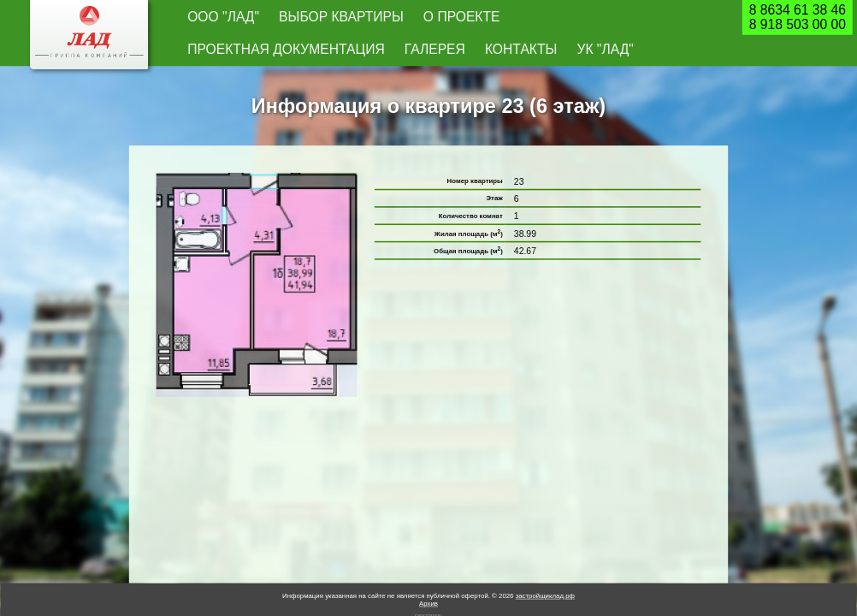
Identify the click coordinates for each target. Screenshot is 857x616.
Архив (428, 574)
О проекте (357, 18)
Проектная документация (454, 18)
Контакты (602, 18)
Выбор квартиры (281, 18)
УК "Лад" (656, 18)
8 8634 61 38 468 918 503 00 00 (798, 18)
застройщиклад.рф (545, 566)
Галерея (547, 18)
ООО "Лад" (207, 18)
